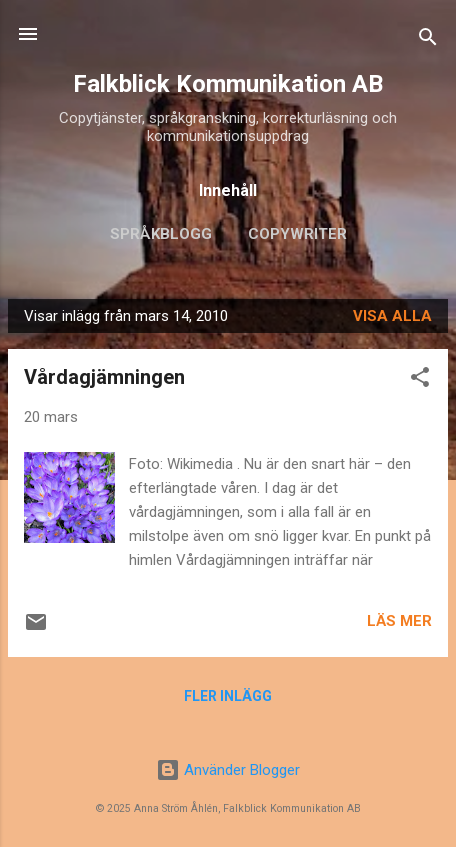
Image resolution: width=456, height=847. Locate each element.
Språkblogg (161, 234)
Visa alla (392, 316)
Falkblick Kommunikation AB (228, 84)
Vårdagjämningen (104, 377)
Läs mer (399, 621)
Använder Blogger (228, 770)
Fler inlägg (228, 696)
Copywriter (297, 234)
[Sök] (428, 40)
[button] (420, 380)
